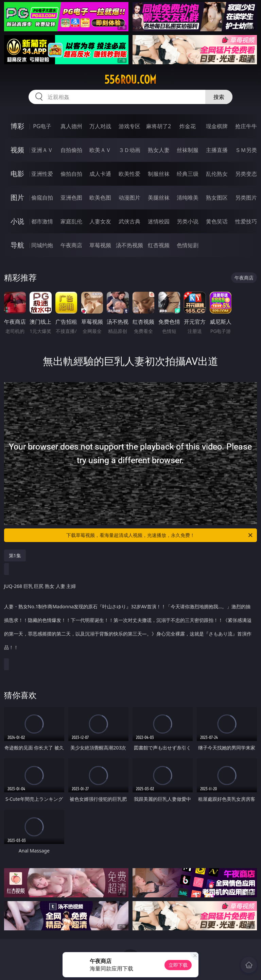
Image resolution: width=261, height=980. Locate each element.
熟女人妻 (159, 150)
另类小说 (188, 221)
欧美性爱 (129, 174)
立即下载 (178, 965)
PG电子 (42, 126)
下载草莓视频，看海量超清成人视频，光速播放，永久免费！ (160, 535)
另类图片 (246, 198)
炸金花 (188, 126)
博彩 (17, 126)
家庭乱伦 (71, 221)
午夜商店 (71, 245)
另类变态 (246, 174)
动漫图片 (129, 198)
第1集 (15, 555)
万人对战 (100, 126)
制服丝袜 (159, 174)
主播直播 (217, 150)
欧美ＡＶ (100, 150)
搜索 (219, 97)
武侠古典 (129, 221)
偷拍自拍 (71, 174)
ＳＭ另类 (246, 150)
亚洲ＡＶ (42, 150)
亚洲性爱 (42, 174)
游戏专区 (129, 126)
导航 (17, 245)
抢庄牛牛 (246, 126)
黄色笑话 (217, 221)
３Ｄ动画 (129, 150)
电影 (17, 174)
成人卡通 (100, 174)
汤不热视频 (129, 245)
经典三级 (188, 174)
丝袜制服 (188, 150)
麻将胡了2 (159, 126)
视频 (17, 150)
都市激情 (42, 221)
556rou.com (130, 80)
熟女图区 (217, 198)
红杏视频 (159, 245)
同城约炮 (42, 245)
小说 (17, 221)
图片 (17, 197)
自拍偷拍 (71, 150)
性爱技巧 (246, 221)
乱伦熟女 (217, 174)
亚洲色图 (71, 198)
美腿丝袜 (159, 198)
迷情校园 (159, 221)
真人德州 (71, 126)
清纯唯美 (188, 198)
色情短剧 (188, 245)
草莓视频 (100, 245)
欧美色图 (100, 198)
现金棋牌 (217, 126)
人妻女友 (100, 221)
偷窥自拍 (42, 198)
